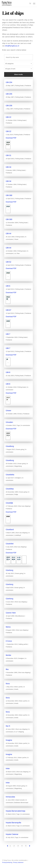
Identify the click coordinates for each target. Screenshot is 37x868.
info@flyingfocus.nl (12, 46)
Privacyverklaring (7, 862)
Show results (18, 74)
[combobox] (18, 64)
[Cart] (30, 3)
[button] (34, 3)
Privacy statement (18, 862)
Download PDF (11, 138)
